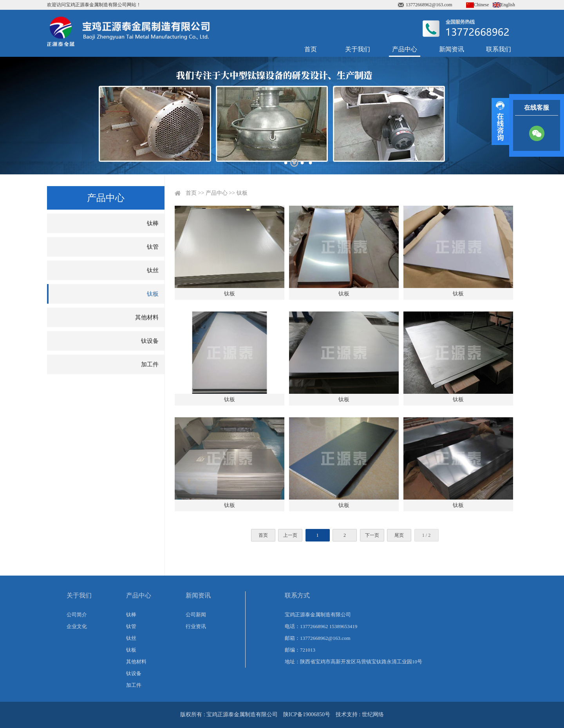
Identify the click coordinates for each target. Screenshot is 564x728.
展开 (500, 121)
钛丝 (153, 270)
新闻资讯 (452, 49)
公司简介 (77, 615)
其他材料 (147, 317)
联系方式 (297, 595)
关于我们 (358, 49)
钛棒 (153, 223)
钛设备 (150, 341)
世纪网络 (373, 714)
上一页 (290, 535)
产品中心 (405, 49)
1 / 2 (426, 535)
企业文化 (77, 626)
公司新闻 (196, 615)
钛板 (153, 294)
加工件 (150, 364)
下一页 (372, 535)
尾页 (399, 535)
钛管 (153, 247)
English (508, 5)
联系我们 (499, 49)
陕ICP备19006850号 (307, 714)
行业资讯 (196, 626)
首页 (311, 49)
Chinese (482, 5)
